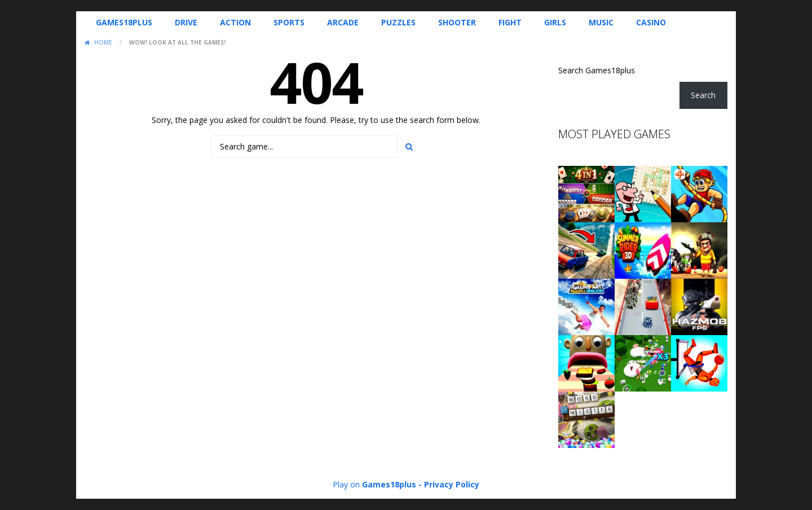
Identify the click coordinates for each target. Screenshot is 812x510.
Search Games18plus (597, 70)
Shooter (457, 22)
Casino (651, 22)
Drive (186, 22)
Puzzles (398, 22)
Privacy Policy (452, 484)
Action (235, 22)
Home (103, 42)
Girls (555, 22)
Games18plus (124, 22)
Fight (510, 22)
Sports (289, 22)
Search (703, 95)
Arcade (343, 22)
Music (601, 22)
